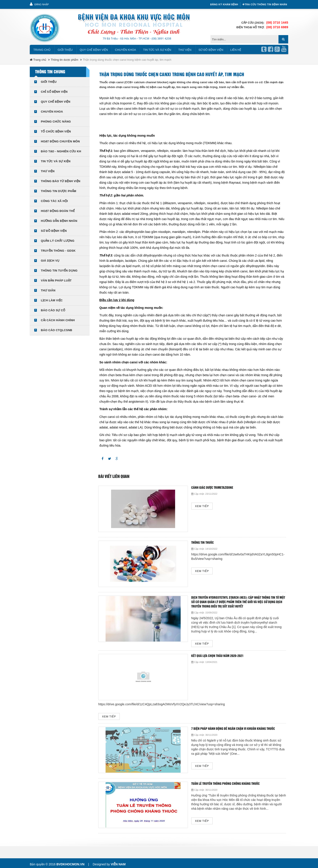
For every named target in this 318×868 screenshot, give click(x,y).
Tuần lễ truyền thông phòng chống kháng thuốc (211, 782)
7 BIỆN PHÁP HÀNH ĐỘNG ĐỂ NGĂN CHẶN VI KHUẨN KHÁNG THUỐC (219, 727)
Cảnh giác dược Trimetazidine (198, 486)
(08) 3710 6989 (277, 25)
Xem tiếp (187, 504)
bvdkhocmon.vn (71, 862)
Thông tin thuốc (188, 541)
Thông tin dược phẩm (64, 58)
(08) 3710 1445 (277, 20)
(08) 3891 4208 (161, 36)
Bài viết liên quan (114, 474)
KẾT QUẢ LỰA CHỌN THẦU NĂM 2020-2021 (203, 654)
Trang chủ (42, 48)
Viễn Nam (118, 862)
